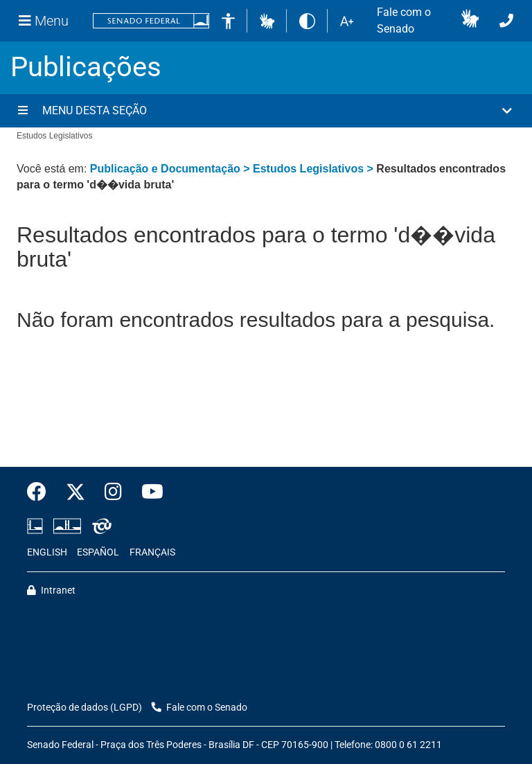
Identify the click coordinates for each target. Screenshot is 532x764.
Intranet (51, 590)
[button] (267, 20)
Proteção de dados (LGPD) (85, 708)
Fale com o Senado (404, 20)
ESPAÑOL (98, 552)
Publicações (86, 67)
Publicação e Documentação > (171, 169)
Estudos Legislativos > (314, 169)
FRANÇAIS (152, 552)
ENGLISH (47, 552)
